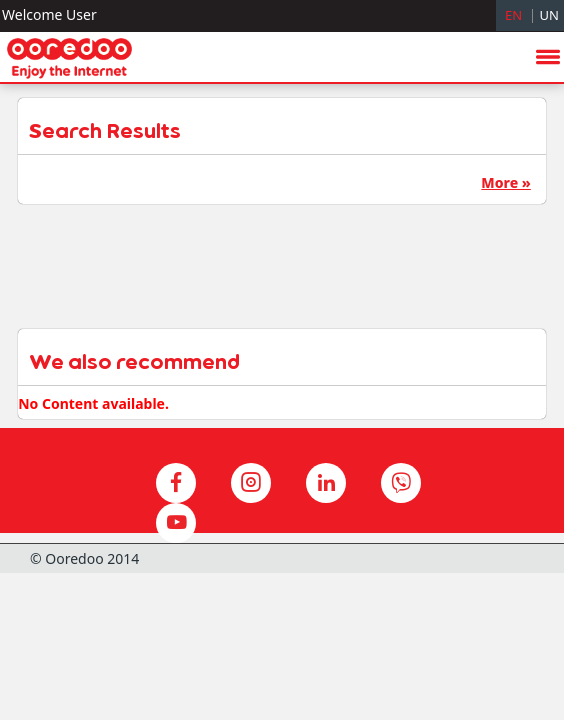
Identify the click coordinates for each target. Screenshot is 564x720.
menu (548, 307)
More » (505, 182)
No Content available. (93, 403)
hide (515, 442)
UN (549, 15)
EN (513, 15)
